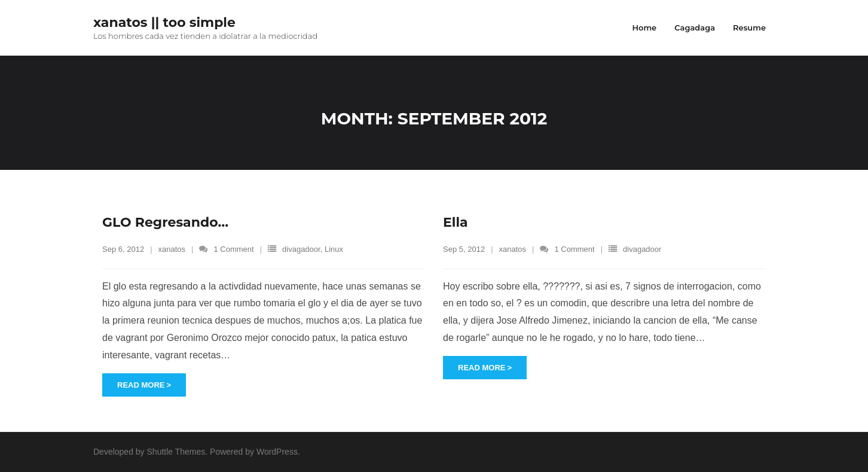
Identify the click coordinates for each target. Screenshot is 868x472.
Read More (141, 385)
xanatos (172, 249)
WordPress (277, 452)
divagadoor (301, 249)
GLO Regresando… (165, 222)
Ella (456, 222)
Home (644, 28)
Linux (334, 249)
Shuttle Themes (176, 452)
